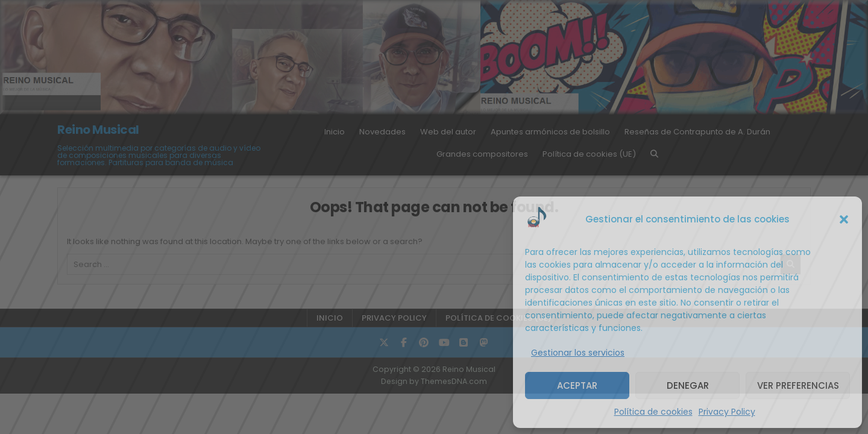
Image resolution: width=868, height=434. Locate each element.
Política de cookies (653, 412)
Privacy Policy (727, 412)
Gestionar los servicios (578, 353)
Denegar (688, 385)
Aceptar (577, 385)
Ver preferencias (798, 385)
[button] (844, 219)
